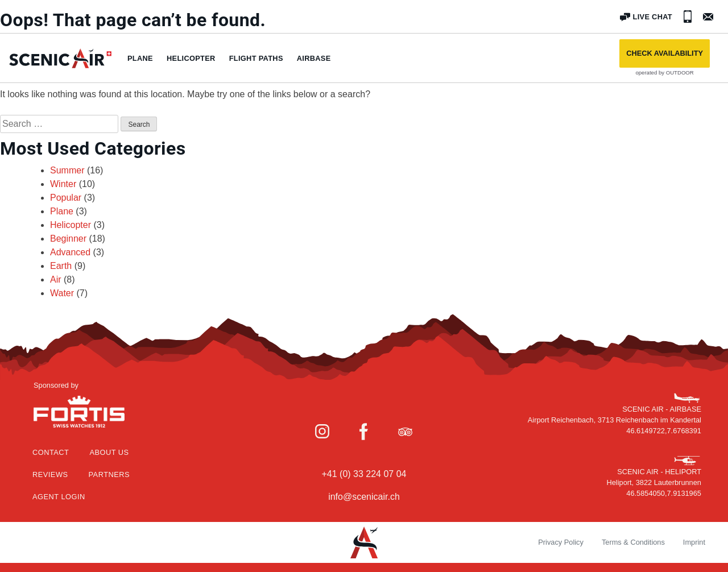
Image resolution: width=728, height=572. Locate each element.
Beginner (68, 239)
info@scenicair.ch (364, 497)
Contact (51, 452)
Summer (67, 170)
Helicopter (191, 58)
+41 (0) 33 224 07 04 (364, 474)
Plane (140, 58)
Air (56, 279)
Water (62, 293)
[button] (665, 53)
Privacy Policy (561, 542)
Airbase (314, 58)
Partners (109, 474)
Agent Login (59, 497)
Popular (66, 198)
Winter (63, 184)
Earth (61, 266)
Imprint (694, 542)
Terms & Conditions (633, 542)
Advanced (70, 252)
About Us (109, 452)
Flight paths (256, 58)
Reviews (50, 474)
